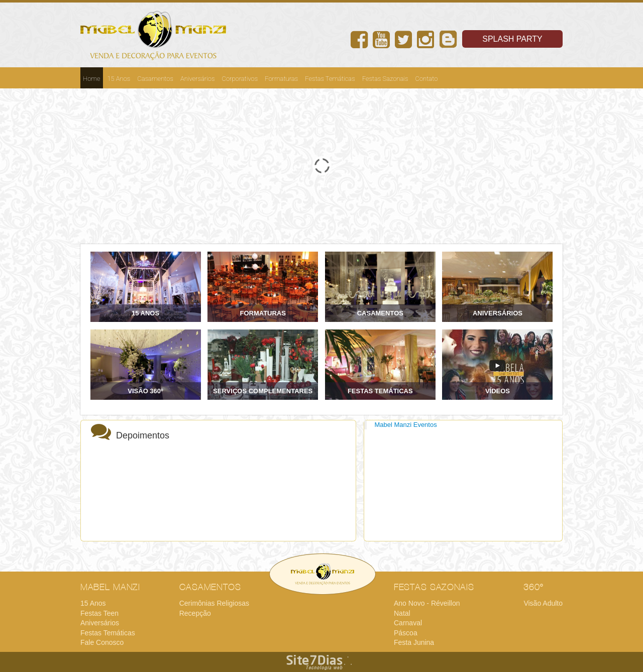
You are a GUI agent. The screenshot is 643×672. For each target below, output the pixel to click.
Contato (427, 79)
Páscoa (406, 633)
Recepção (195, 613)
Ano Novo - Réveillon (427, 603)
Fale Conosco (102, 642)
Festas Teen (99, 613)
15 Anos (119, 79)
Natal (402, 613)
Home (92, 79)
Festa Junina (414, 642)
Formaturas (281, 79)
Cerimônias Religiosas (214, 603)
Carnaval (408, 623)
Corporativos (240, 79)
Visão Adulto (543, 603)
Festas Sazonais (385, 79)
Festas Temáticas (330, 79)
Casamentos (155, 79)
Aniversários (198, 79)
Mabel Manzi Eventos (405, 425)
